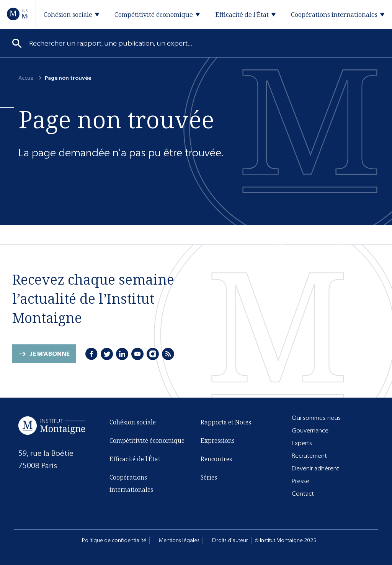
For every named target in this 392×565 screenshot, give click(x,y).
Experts (302, 443)
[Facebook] (91, 354)
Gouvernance (310, 430)
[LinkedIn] (122, 354)
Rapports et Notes (226, 422)
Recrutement (309, 456)
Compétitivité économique (147, 441)
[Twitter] (107, 354)
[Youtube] (137, 354)
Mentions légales (179, 540)
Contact (303, 494)
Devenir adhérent (315, 468)
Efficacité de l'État (135, 459)
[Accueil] (17, 14)
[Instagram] (153, 354)
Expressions (218, 441)
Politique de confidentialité (114, 540)
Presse (301, 481)
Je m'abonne (50, 354)
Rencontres (216, 459)
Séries (209, 477)
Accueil (27, 78)
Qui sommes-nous (316, 418)
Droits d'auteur (230, 540)
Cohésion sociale (133, 422)
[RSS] (168, 354)
